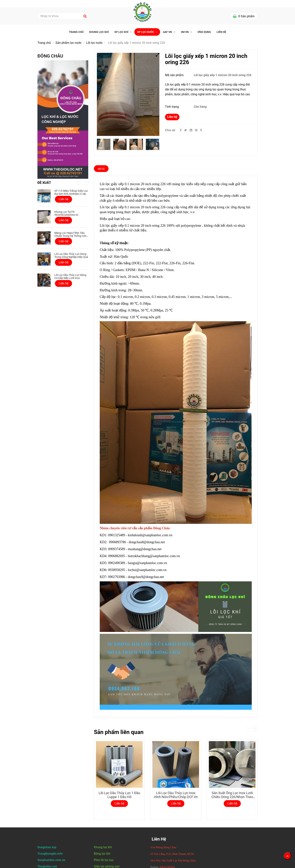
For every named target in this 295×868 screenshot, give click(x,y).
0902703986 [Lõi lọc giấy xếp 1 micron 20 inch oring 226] (117, 577)
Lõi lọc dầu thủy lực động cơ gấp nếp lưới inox (70, 276)
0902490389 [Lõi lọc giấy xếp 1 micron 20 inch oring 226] (117, 563)
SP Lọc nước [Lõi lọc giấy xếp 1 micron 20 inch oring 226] (146, 32)
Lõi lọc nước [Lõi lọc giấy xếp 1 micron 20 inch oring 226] (94, 43)
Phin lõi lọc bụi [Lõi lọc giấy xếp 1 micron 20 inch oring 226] (104, 860)
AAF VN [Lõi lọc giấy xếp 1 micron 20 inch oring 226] (168, 32)
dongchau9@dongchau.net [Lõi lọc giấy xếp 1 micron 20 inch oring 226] (146, 577)
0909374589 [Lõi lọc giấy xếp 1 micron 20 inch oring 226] (117, 549)
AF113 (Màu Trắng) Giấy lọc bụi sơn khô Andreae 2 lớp (71, 192)
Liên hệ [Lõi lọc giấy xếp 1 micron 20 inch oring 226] (172, 117)
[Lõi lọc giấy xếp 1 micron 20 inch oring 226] (197, 130)
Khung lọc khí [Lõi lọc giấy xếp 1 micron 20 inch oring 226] (99, 32)
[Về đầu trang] (287, 856)
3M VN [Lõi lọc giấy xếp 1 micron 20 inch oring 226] (185, 32)
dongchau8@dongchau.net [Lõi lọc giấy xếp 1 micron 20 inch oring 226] (147, 542)
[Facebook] (181, 130)
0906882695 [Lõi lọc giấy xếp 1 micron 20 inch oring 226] (117, 556)
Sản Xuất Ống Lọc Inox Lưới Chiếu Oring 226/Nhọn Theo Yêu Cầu (232, 797)
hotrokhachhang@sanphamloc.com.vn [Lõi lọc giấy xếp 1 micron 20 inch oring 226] (154, 556)
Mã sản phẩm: (175, 75)
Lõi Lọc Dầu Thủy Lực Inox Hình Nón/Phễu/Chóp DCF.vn (176, 795)
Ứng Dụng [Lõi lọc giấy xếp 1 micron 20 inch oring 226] (204, 32)
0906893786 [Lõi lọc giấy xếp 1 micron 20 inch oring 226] (117, 542)
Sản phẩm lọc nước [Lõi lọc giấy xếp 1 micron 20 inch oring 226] (68, 43)
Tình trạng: (173, 107)
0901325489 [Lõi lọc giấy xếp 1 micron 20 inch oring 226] (117, 535)
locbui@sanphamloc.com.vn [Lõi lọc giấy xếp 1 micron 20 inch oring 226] (148, 570)
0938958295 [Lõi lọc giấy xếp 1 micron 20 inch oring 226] (117, 570)
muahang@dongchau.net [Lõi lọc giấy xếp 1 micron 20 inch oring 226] (145, 549)
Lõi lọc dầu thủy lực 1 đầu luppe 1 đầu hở (119, 795)
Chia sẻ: (170, 130)
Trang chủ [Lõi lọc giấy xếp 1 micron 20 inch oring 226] (76, 32)
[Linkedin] (191, 130)
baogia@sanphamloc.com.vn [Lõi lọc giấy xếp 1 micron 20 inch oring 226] (148, 563)
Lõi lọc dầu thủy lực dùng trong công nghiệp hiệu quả (71, 255)
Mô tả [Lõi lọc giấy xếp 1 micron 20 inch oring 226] (101, 169)
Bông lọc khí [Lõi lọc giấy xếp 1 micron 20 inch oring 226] (102, 854)
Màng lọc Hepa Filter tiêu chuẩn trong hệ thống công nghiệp (71, 236)
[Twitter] (186, 130)
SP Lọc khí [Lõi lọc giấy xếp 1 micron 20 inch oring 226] (122, 32)
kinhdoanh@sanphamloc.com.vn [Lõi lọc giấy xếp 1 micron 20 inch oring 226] (151, 535)
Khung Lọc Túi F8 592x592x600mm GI (66, 213)
